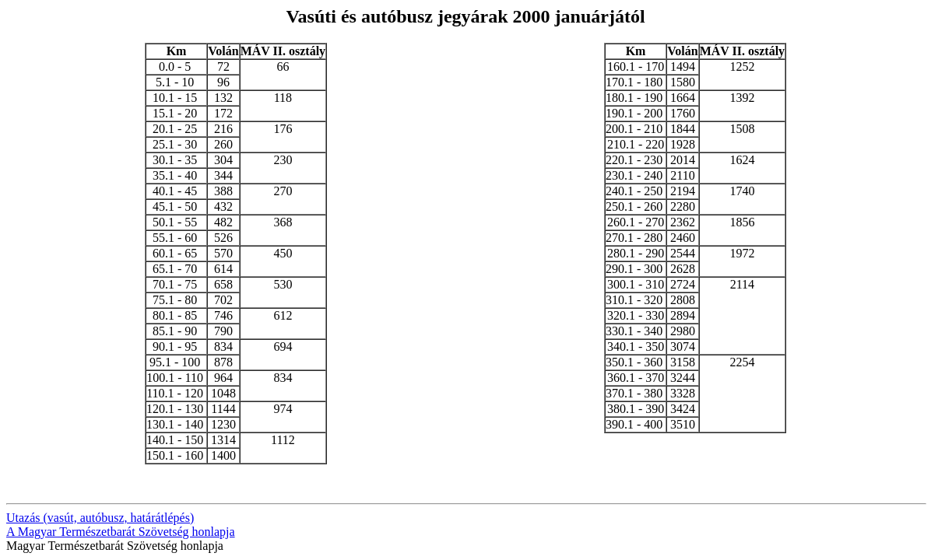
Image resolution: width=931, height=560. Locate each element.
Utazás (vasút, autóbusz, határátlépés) (100, 518)
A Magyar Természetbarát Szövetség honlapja (121, 532)
